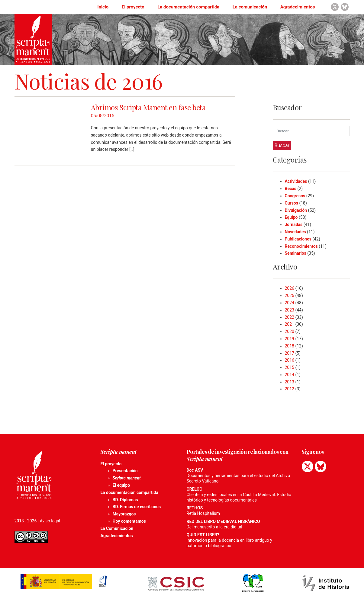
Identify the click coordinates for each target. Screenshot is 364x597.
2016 (290, 360)
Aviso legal (50, 521)
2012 (290, 389)
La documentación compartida (188, 7)
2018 (290, 346)
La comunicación (250, 7)
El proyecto (133, 7)
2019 (290, 339)
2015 (290, 367)
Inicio (103, 7)
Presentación (125, 471)
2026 (290, 288)
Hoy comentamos (129, 521)
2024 (290, 303)
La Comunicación (117, 528)
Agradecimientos (298, 7)
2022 (290, 317)
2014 (290, 375)
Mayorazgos (124, 514)
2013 (290, 382)
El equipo (121, 485)
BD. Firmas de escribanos (137, 507)
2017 (290, 353)
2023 (290, 310)
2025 (290, 295)
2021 (290, 324)
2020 (290, 331)
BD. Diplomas (125, 500)
